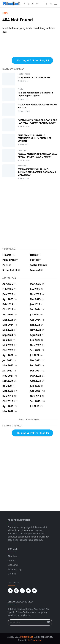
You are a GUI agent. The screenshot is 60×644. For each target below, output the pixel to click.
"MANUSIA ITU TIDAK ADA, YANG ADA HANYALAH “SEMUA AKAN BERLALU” (37, 121)
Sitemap (12, 574)
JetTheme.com (35, 640)
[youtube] (37, 4)
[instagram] (28, 4)
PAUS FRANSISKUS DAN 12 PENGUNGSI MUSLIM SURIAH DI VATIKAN (34, 138)
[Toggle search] (51, 4)
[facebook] (24, 4)
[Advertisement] (30, 214)
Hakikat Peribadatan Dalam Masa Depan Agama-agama (35, 94)
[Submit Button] (49, 622)
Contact (12, 560)
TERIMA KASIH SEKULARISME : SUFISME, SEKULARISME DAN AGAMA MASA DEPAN (37, 172)
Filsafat (21, 74)
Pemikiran (22, 150)
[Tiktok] (22, 591)
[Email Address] (27, 622)
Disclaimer (13, 565)
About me (13, 556)
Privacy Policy (14, 569)
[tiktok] (41, 4)
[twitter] (33, 4)
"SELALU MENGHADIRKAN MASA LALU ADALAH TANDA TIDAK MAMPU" (37, 155)
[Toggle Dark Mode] (47, 4)
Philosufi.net (27, 637)
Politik (27, 74)
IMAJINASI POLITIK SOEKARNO (34, 77)
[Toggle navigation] (56, 4)
